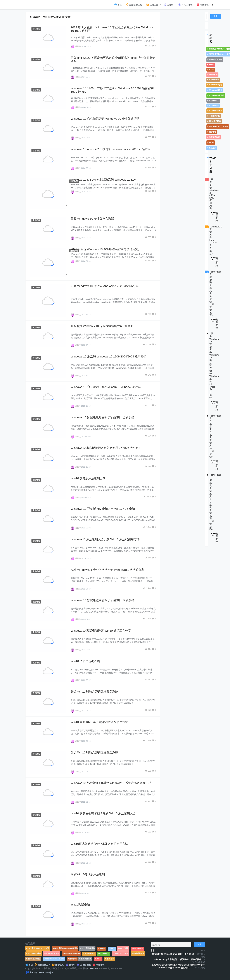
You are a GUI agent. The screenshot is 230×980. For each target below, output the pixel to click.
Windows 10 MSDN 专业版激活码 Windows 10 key (103, 180)
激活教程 (36, 29)
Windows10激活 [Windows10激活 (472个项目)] (216, 90)
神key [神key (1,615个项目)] (211, 143)
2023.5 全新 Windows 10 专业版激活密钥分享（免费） (106, 249)
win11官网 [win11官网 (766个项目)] (213, 75)
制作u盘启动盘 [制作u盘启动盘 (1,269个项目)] (215, 121)
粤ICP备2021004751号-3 (42, 973)
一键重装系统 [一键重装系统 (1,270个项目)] (214, 116)
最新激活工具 (134, 5)
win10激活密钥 (80, 905)
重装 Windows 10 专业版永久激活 (92, 219)
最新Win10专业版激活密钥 (88, 874)
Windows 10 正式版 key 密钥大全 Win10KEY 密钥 (103, 509)
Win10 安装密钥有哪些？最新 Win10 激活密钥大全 (103, 813)
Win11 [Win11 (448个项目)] (212, 70)
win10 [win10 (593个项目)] (211, 65)
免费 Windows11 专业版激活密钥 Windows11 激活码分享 (107, 570)
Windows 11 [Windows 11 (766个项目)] (214, 101)
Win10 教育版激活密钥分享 (88, 478)
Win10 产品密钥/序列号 (86, 661)
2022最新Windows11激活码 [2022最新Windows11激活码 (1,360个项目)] (66, 948)
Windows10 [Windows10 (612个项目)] (214, 80)
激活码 (168, 5)
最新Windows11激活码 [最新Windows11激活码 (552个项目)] (218, 127)
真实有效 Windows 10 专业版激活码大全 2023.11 (102, 326)
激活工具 (152, 5)
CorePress (93, 968)
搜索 (216, 16)
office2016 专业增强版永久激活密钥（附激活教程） (179, 959)
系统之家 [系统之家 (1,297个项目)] (213, 148)
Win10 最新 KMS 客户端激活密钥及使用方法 (99, 722)
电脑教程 (203, 5)
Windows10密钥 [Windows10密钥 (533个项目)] (216, 85)
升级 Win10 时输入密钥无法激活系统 (94, 692)
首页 (118, 5)
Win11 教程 (185, 5)
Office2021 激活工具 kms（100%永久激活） (174, 954)
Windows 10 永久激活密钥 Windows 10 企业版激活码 (105, 119)
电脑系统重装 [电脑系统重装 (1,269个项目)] (214, 137)
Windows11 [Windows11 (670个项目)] (214, 106)
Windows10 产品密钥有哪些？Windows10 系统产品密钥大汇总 (111, 783)
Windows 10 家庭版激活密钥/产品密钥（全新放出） (104, 417)
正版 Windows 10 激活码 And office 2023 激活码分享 (105, 286)
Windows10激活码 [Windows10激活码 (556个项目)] (217, 95)
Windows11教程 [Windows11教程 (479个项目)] (216, 111)
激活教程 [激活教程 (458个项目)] (213, 132)
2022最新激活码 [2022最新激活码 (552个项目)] (215, 60)
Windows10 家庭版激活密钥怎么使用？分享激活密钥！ (106, 448)
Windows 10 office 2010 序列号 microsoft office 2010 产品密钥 (111, 149)
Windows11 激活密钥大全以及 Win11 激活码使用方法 (105, 539)
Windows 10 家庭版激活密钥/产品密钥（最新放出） (104, 600)
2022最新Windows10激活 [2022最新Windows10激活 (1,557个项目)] (39, 948)
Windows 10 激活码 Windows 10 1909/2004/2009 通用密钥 (109, 356)
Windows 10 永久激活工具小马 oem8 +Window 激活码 (106, 387)
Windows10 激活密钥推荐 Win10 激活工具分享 (101, 631)
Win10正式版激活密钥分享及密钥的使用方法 (99, 844)
